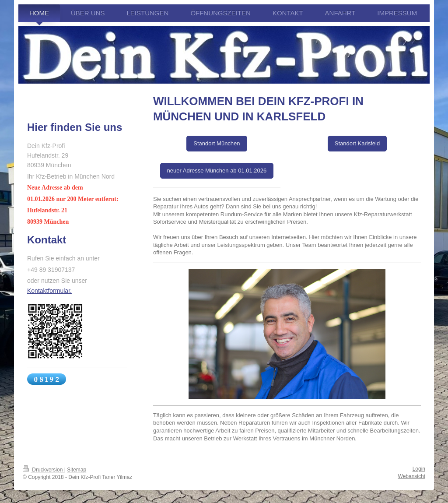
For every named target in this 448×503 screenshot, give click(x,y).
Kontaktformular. (49, 291)
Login (419, 469)
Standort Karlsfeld (357, 143)
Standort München (217, 143)
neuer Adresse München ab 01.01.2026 (217, 171)
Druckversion (44, 470)
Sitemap (77, 470)
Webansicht (412, 476)
